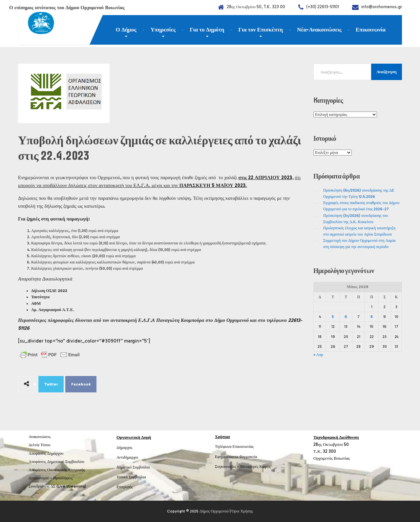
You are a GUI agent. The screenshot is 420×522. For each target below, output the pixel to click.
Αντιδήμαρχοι (127, 457)
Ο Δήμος (126, 30)
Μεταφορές (249, 467)
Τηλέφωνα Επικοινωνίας (234, 447)
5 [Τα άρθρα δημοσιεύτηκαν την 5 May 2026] (333, 317)
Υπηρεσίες (163, 30)
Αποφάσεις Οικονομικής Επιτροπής (57, 470)
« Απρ (318, 355)
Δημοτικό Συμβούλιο (133, 467)
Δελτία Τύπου (40, 445)
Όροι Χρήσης (242, 511)
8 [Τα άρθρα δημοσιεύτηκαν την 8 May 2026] (372, 317)
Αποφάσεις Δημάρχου (46, 453)
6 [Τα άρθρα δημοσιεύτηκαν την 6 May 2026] (346, 317)
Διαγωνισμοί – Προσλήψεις (51, 478)
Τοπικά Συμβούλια (131, 477)
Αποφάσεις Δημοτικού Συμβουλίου (56, 462)
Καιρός (265, 467)
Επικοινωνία (371, 30)
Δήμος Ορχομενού (214, 511)
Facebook (81, 384)
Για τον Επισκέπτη (261, 30)
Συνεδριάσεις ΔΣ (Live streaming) (57, 486)
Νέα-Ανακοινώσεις (319, 30)
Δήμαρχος (125, 448)
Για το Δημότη (207, 30)
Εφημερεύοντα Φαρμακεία (236, 457)
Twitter (51, 384)
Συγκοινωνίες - (228, 467)
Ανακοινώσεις (40, 437)
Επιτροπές (125, 487)
